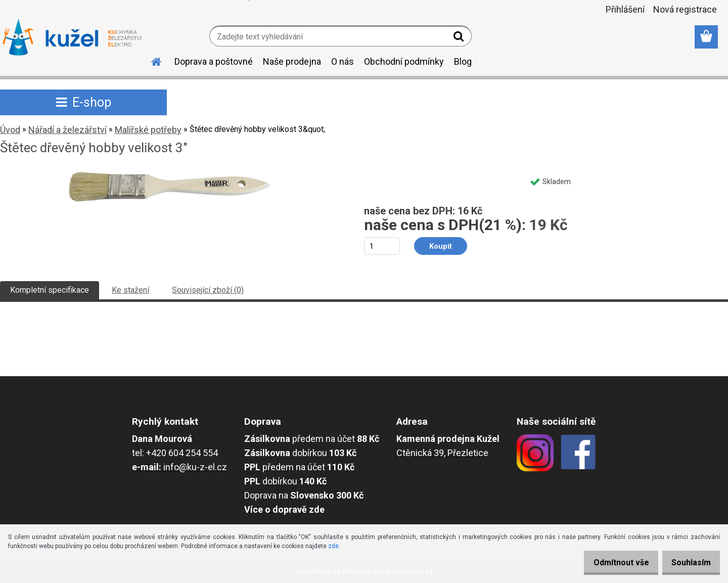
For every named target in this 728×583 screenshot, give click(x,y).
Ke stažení (130, 290)
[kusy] (382, 246)
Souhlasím (688, 563)
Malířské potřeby (148, 130)
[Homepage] (150, 60)
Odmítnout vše (611, 563)
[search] (460, 38)
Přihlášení (625, 9)
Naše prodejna (292, 61)
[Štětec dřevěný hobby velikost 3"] (169, 175)
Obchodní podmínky (404, 61)
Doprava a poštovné (214, 61)
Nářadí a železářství (67, 130)
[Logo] (72, 37)
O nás (343, 61)
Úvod (10, 130)
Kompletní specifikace (50, 290)
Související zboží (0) (208, 290)
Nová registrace (685, 9)
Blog (463, 61)
